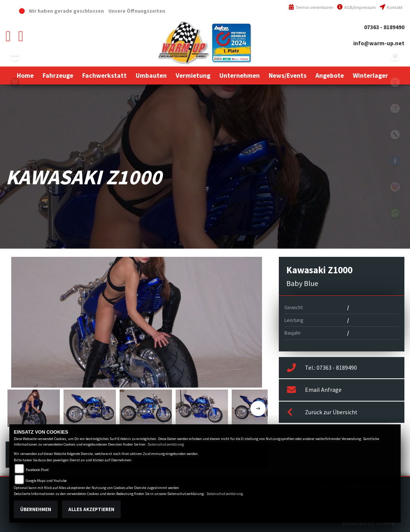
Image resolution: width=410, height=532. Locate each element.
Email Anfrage (314, 390)
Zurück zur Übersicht (322, 412)
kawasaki (15, 56)
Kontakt (391, 7)
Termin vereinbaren (311, 7)
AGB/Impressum (357, 7)
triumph (15, 82)
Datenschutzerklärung (166, 444)
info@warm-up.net (379, 43)
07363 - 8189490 (384, 27)
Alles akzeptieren (91, 509)
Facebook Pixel (37, 470)
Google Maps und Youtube (46, 481)
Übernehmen (36, 509)
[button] (58, 76)
